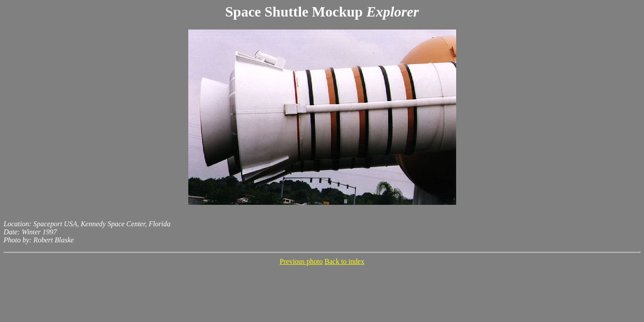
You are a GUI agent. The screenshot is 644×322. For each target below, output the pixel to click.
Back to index (345, 261)
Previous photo (301, 261)
